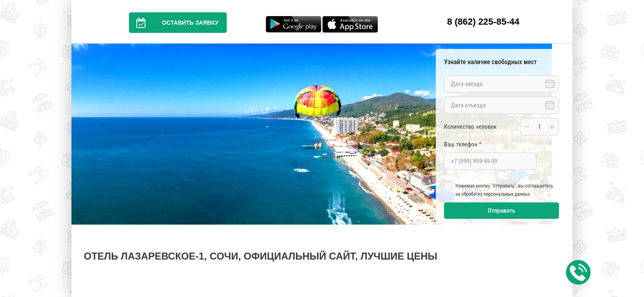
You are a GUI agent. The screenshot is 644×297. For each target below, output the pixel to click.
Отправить (502, 211)
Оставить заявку (174, 23)
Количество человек (470, 127)
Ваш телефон (463, 144)
